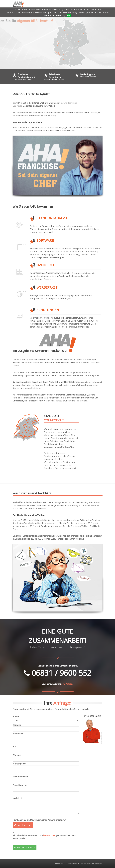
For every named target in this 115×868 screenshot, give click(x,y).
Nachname (18, 734)
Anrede (16, 716)
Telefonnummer (20, 777)
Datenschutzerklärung (55, 15)
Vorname (17, 725)
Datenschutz (49, 835)
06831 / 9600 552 (57, 673)
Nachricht (17, 798)
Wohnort (17, 755)
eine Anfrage (67, 684)
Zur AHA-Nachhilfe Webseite (91, 864)
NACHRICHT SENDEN (25, 847)
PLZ (14, 747)
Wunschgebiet (19, 764)
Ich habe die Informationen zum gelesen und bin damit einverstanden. (44, 837)
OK (69, 15)
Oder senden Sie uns (51, 684)
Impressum (72, 864)
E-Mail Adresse (20, 785)
